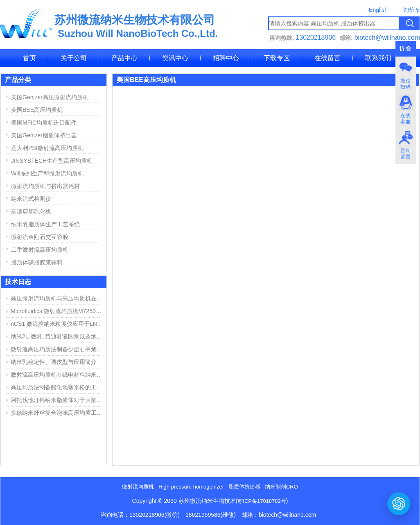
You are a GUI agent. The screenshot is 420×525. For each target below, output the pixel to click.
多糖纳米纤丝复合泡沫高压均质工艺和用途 (58, 413)
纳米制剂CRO (281, 487)
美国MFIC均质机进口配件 (44, 123)
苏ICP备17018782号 (262, 501)
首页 (29, 58)
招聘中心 (226, 58)
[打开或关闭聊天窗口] (399, 503)
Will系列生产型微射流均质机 (47, 173)
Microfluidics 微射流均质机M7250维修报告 (58, 311)
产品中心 (124, 58)
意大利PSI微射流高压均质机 (47, 148)
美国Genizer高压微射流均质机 (50, 97)
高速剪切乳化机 (31, 211)
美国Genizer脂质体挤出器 (44, 135)
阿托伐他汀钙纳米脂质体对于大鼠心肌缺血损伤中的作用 (58, 400)
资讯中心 (175, 58)
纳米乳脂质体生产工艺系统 (45, 224)
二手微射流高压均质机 (40, 250)
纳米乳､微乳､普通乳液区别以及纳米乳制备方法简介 (58, 336)
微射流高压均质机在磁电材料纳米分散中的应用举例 (58, 375)
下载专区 (277, 58)
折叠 (406, 49)
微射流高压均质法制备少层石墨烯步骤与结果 (58, 349)
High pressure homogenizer (191, 487)
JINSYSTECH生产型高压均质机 (52, 161)
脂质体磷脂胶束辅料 (37, 262)
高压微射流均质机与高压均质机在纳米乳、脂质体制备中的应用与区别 (58, 298)
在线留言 (327, 58)
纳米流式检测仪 (31, 199)
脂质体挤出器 (244, 487)
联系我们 (378, 58)
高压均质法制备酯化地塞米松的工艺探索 (58, 387)
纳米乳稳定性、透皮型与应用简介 (54, 362)
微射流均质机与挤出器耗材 (45, 186)
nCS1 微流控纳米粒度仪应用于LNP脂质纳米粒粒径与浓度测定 (58, 324)
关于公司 (74, 58)
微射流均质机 (138, 487)
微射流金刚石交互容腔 (40, 237)
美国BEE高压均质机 (37, 110)
